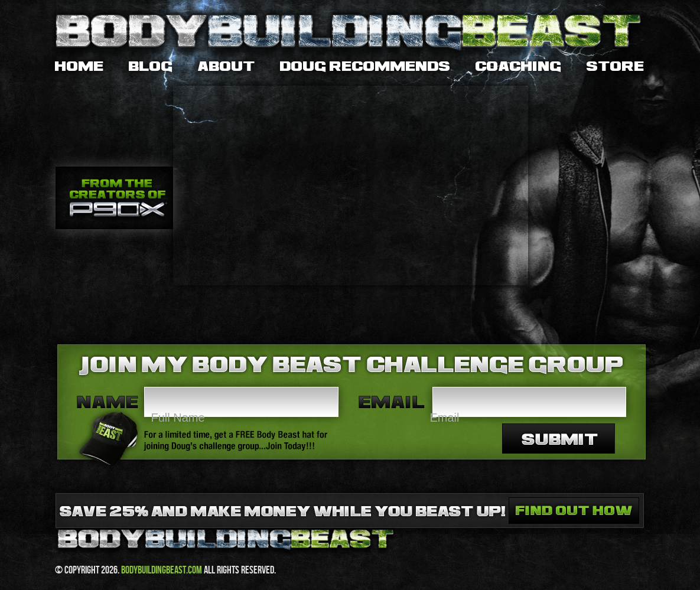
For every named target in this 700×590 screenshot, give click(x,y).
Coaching (519, 67)
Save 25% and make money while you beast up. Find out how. (574, 511)
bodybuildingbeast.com (162, 570)
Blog (151, 67)
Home (79, 67)
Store (616, 67)
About (227, 67)
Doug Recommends (365, 67)
